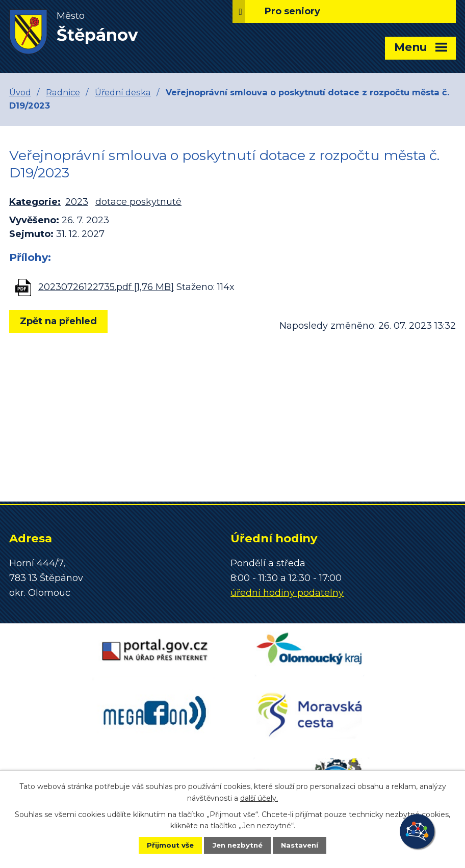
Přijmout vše (163, 845)
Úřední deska (123, 92)
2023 (77, 202)
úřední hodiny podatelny (287, 593)
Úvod (20, 92)
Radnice (63, 92)
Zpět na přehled (61, 321)
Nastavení (307, 845)
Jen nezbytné (237, 845)
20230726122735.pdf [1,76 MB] (106, 287)
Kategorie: (35, 202)
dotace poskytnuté (138, 202)
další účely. (259, 797)
